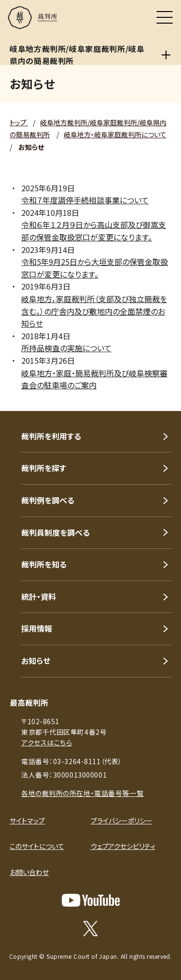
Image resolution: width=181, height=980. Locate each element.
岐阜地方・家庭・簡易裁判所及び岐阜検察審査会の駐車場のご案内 (94, 379)
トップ (19, 122)
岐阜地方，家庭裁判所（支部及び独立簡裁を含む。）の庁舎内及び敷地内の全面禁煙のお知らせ (94, 311)
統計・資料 (39, 596)
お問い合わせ (29, 872)
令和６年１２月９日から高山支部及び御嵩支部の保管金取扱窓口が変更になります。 (94, 231)
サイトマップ (27, 821)
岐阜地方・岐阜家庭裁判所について (115, 134)
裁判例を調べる (48, 500)
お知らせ (36, 661)
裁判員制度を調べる (56, 532)
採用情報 (37, 628)
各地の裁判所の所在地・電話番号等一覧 (82, 793)
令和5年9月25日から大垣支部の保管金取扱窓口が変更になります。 (95, 268)
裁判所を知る (44, 564)
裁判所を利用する (51, 436)
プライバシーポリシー (122, 821)
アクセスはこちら (47, 742)
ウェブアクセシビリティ (123, 846)
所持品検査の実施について (66, 348)
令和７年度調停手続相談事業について (85, 200)
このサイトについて (37, 846)
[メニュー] (165, 17)
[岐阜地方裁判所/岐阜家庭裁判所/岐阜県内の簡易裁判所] (166, 55)
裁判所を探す (44, 468)
